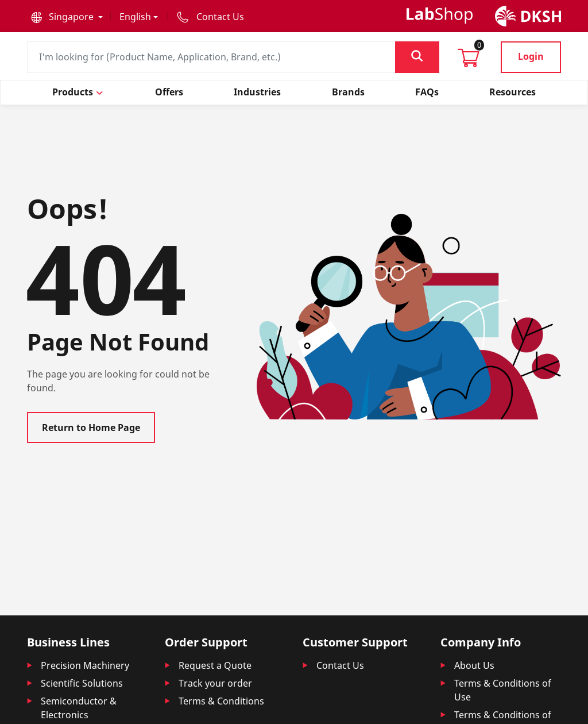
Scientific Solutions (82, 683)
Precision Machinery (85, 665)
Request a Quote (215, 665)
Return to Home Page (91, 428)
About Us (474, 665)
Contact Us (340, 665)
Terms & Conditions (221, 701)
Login (531, 56)
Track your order (215, 683)
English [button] (135, 17)
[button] (67, 17)
